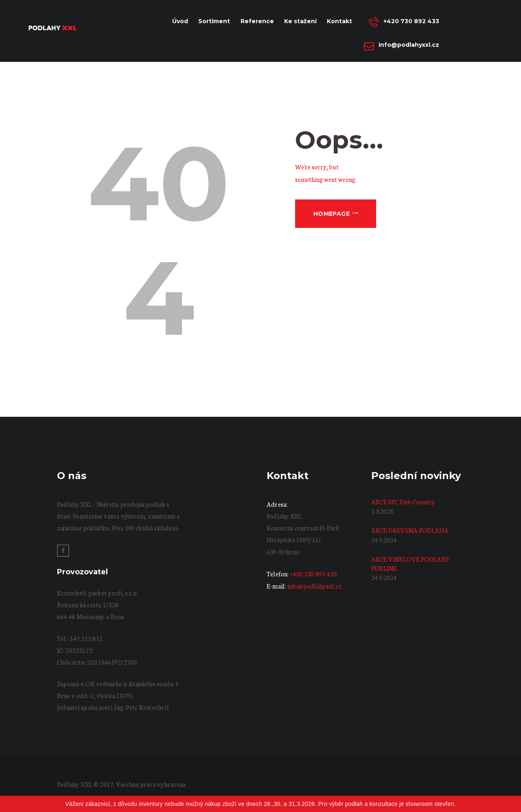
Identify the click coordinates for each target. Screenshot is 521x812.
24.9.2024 (384, 540)
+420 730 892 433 (313, 574)
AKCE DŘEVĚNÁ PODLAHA (410, 530)
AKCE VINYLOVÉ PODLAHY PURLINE (411, 564)
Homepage (332, 214)
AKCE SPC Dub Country (403, 502)
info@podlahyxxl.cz (315, 586)
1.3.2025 (382, 511)
